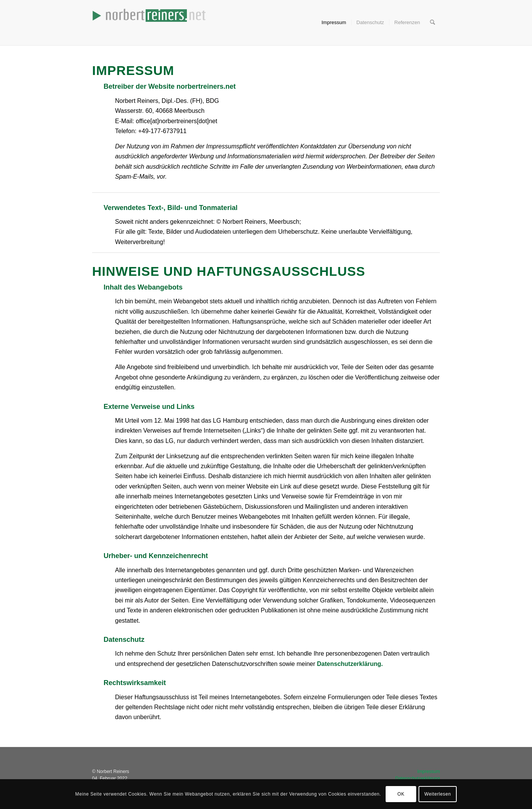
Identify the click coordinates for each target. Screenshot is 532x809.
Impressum (429, 772)
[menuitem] (334, 23)
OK (401, 794)
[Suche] (432, 23)
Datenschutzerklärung (349, 664)
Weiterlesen (438, 794)
